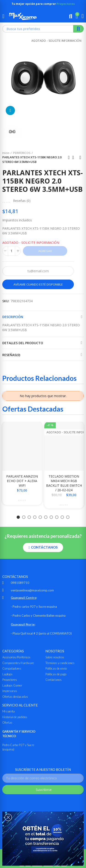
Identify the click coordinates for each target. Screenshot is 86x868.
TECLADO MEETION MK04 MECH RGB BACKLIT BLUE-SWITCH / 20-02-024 (64, 483)
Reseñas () (22, 201)
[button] (18, 517)
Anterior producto (69, 157)
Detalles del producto (23, 343)
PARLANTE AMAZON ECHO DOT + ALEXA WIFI (22, 481)
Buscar (78, 29)
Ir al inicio (75, 157)
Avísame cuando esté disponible (38, 284)
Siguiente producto (80, 157)
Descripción (13, 317)
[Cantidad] (11, 251)
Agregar (45, 251)
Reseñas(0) (11, 355)
